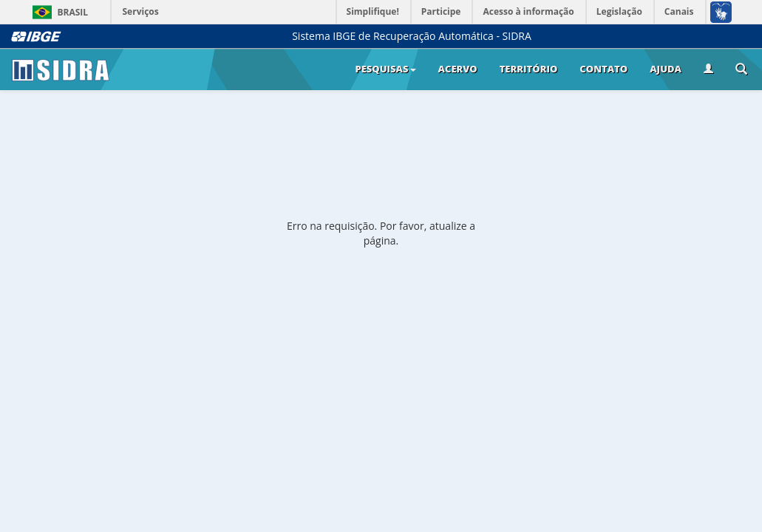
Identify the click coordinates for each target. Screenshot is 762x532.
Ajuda (666, 69)
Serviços (141, 11)
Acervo (458, 69)
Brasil (58, 12)
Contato (603, 69)
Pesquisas (385, 69)
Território (529, 69)
